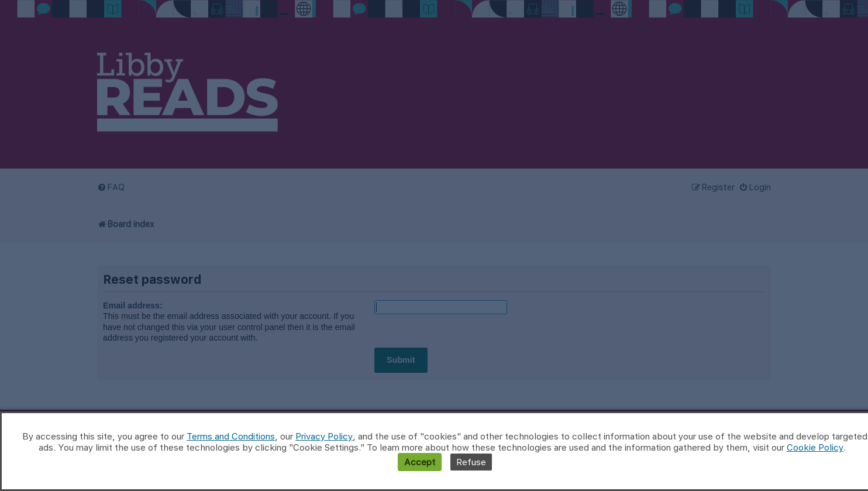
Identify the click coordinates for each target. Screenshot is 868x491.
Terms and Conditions (231, 436)
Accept (420, 462)
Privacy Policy (324, 436)
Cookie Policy (815, 447)
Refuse (471, 462)
